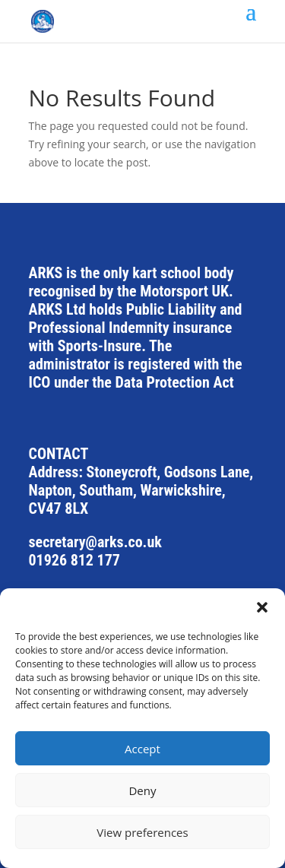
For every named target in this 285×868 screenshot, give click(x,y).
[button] (262, 607)
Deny (142, 790)
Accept (142, 749)
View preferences (142, 832)
